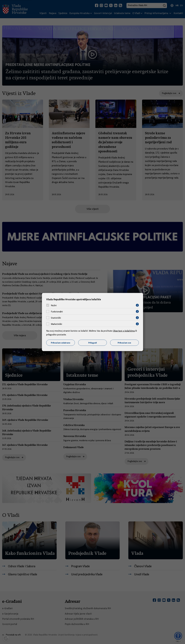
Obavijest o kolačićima (124, 331)
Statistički (56, 318)
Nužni (54, 305)
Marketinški (56, 324)
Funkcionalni (57, 312)
